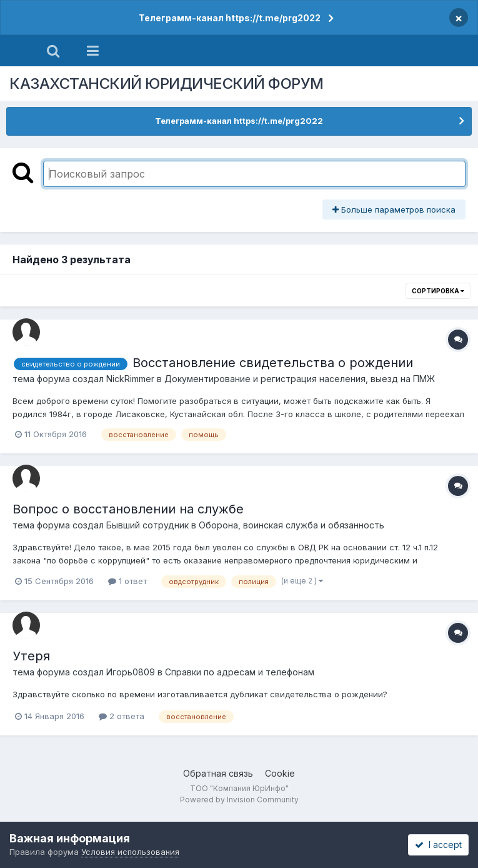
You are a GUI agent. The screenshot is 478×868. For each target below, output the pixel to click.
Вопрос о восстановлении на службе (128, 509)
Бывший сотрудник (147, 525)
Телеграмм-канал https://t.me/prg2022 (230, 18)
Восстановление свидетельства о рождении (273, 363)
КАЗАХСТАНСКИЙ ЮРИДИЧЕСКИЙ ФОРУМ (167, 83)
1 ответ (127, 581)
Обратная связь (218, 773)
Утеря (31, 656)
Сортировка (438, 291)
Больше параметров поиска (394, 209)
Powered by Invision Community (239, 800)
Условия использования (130, 852)
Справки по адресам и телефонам (240, 672)
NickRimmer (130, 379)
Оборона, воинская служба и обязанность (291, 525)
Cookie (280, 773)
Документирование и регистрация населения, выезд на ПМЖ (300, 379)
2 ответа (122, 716)
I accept (438, 845)
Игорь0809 (131, 672)
